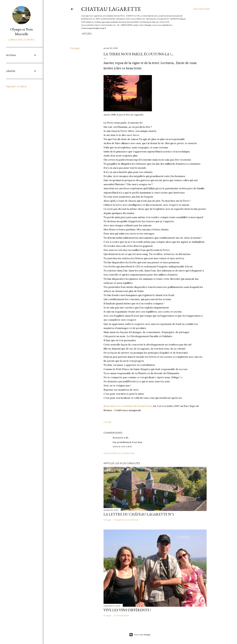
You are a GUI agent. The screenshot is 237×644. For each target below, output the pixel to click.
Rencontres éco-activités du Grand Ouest (128, 406)
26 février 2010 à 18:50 (122, 447)
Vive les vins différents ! (127, 610)
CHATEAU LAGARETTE (111, 9)
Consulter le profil (22, 40)
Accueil (87, 34)
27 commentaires (121, 616)
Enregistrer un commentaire (119, 453)
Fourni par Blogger (140, 635)
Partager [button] (75, 48)
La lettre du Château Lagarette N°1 (139, 514)
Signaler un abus (16, 86)
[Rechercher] (202, 9)
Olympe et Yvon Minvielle (21, 32)
